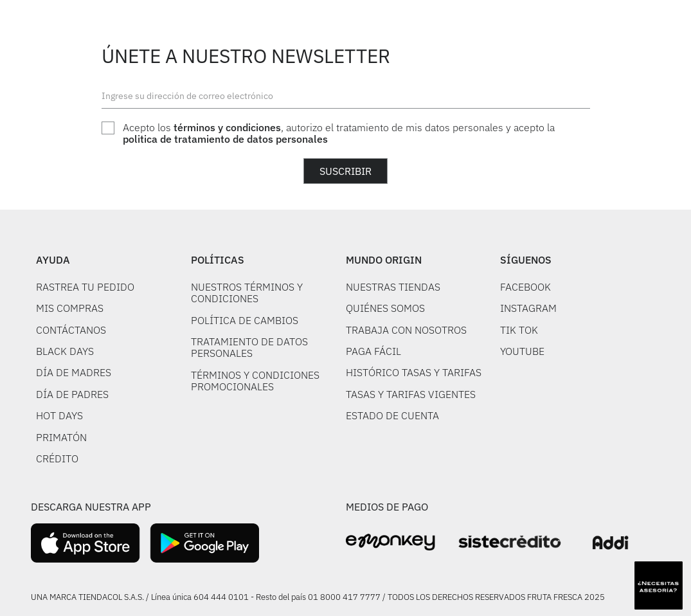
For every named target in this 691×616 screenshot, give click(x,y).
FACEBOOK (525, 287)
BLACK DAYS (65, 351)
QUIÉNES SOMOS (385, 308)
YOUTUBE (522, 351)
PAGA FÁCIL (373, 351)
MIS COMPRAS (70, 308)
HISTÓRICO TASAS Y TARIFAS (414, 372)
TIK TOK (519, 330)
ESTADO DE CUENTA (392, 415)
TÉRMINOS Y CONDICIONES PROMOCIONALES (255, 381)
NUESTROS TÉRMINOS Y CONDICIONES (247, 293)
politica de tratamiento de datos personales (225, 139)
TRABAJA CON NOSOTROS (406, 330)
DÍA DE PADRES (72, 394)
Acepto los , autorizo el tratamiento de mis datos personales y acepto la (339, 133)
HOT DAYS (59, 415)
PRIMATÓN (61, 437)
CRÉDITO (57, 458)
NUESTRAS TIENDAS (393, 287)
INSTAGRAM (528, 308)
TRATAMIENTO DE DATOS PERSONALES (249, 347)
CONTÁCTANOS (71, 330)
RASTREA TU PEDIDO (85, 287)
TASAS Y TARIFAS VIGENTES (411, 394)
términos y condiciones (227, 127)
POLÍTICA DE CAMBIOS (245, 320)
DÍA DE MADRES (74, 372)
